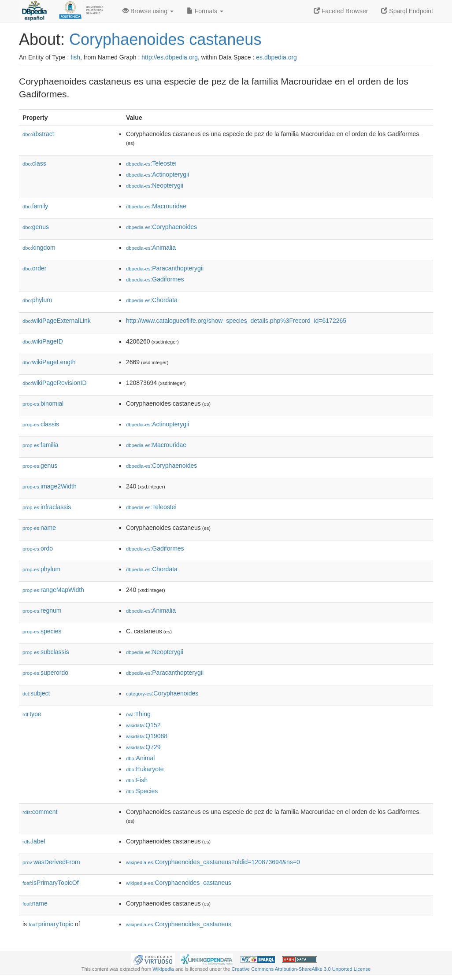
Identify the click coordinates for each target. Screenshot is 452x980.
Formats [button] (205, 11)
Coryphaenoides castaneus (165, 39)
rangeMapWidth (53, 590)
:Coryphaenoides (161, 227)
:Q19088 (147, 736)
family (35, 206)
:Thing (138, 714)
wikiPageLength (49, 362)
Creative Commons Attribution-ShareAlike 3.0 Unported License (301, 969)
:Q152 (143, 725)
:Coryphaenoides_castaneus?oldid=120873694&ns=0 (213, 862)
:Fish (137, 780)
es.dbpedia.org (276, 57)
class (34, 163)
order (34, 268)
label (34, 841)
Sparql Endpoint (407, 11)
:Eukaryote (145, 769)
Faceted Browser (341, 11)
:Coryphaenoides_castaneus (179, 883)
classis (41, 424)
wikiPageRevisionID (55, 383)
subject (36, 693)
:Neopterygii (155, 185)
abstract (38, 134)
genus (36, 227)
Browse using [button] (148, 11)
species (42, 631)
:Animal (140, 758)
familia (41, 445)
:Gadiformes (155, 279)
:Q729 (143, 747)
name (39, 528)
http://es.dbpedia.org (170, 57)
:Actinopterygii (157, 174)
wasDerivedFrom (51, 862)
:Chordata (152, 300)
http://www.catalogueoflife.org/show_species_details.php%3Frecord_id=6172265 (236, 321)
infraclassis (47, 507)
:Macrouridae (156, 206)
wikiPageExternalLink (57, 321)
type (32, 714)
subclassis (46, 652)
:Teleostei (151, 163)
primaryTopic (51, 924)
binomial (43, 403)
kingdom (39, 248)
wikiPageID (43, 341)
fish (75, 57)
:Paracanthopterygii (165, 268)
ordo (38, 548)
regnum (42, 610)
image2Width (50, 486)
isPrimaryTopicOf (51, 883)
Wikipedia (163, 969)
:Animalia (151, 248)
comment (40, 812)
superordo (45, 673)
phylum (37, 300)
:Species (142, 791)
